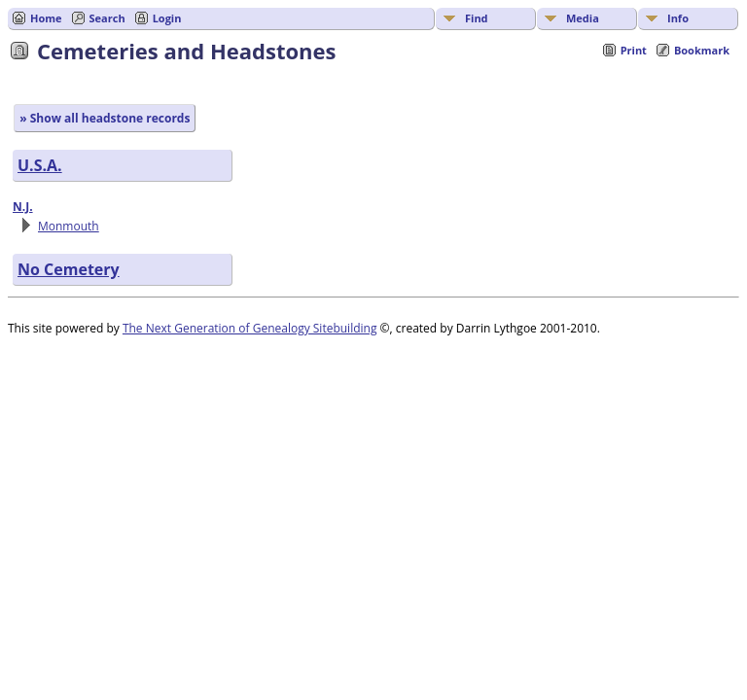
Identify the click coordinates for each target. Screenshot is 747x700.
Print (634, 50)
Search (107, 18)
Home (46, 18)
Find (477, 18)
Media (583, 18)
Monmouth (69, 226)
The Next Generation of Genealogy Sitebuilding (250, 328)
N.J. (23, 207)
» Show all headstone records (105, 118)
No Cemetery (69, 269)
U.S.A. (40, 165)
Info (678, 18)
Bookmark (702, 50)
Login (167, 18)
